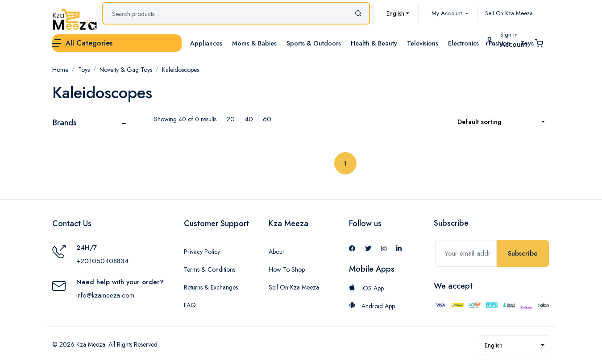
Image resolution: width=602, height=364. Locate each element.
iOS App (366, 288)
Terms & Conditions (210, 269)
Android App (372, 306)
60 (267, 119)
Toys (84, 70)
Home (60, 70)
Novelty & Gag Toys (126, 70)
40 (249, 119)
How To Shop (287, 269)
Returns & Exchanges (211, 287)
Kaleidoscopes (181, 70)
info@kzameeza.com (105, 295)
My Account (448, 13)
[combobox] (398, 13)
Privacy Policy (202, 252)
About (276, 252)
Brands (65, 123)
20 (230, 119)
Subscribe (523, 253)
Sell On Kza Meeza (509, 13)
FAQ (190, 305)
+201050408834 (102, 261)
